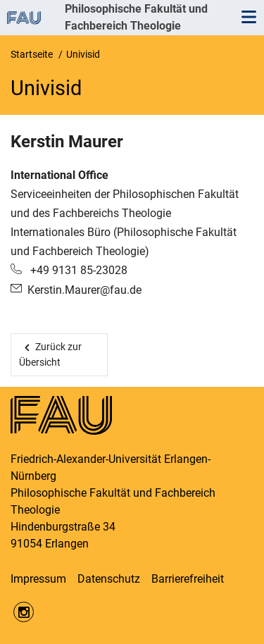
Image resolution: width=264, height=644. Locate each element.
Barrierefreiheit (188, 579)
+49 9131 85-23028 (77, 270)
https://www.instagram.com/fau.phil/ (24, 612)
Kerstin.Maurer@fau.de (84, 290)
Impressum (38, 579)
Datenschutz (109, 579)
